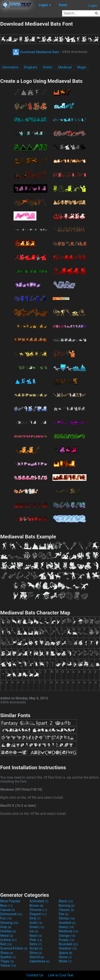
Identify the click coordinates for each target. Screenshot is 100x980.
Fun (6, 918)
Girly (35, 918)
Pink (36, 940)
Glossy (67, 918)
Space (65, 953)
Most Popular (10, 901)
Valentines (40, 961)
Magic (82, 67)
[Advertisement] (50, 853)
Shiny (36, 953)
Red (6, 944)
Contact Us (35, 975)
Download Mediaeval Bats (36, 52)
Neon (36, 936)
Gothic (48, 67)
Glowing (9, 923)
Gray (6, 927)
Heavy (66, 927)
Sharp (7, 953)
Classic (66, 910)
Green (37, 927)
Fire (64, 914)
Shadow (68, 948)
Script (36, 948)
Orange (67, 936)
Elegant (38, 914)
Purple (66, 940)
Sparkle (8, 957)
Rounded (68, 944)
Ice (34, 931)
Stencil (37, 957)
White (65, 961)
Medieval (65, 67)
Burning (67, 906)
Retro (36, 944)
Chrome (38, 910)
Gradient (67, 923)
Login (93, 6)
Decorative (10, 67)
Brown (36, 906)
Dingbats (31, 67)
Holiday (8, 931)
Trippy (7, 961)
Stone (65, 957)
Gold (36, 923)
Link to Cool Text (61, 975)
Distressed (11, 914)
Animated (39, 901)
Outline (8, 940)
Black (66, 901)
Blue (6, 906)
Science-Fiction (14, 948)
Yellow (8, 965)
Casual (8, 910)
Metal (7, 936)
